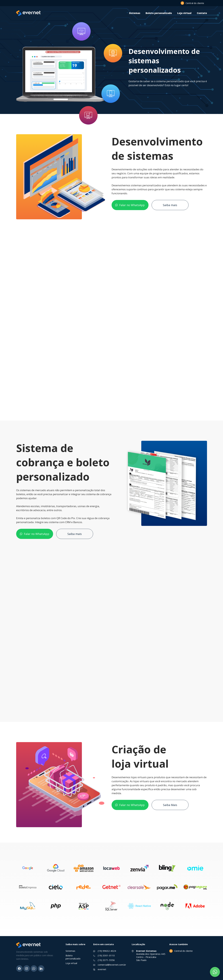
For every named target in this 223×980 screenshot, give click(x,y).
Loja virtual (184, 13)
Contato (202, 13)
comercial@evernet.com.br (112, 965)
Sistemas (135, 13)
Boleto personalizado (159, 13)
